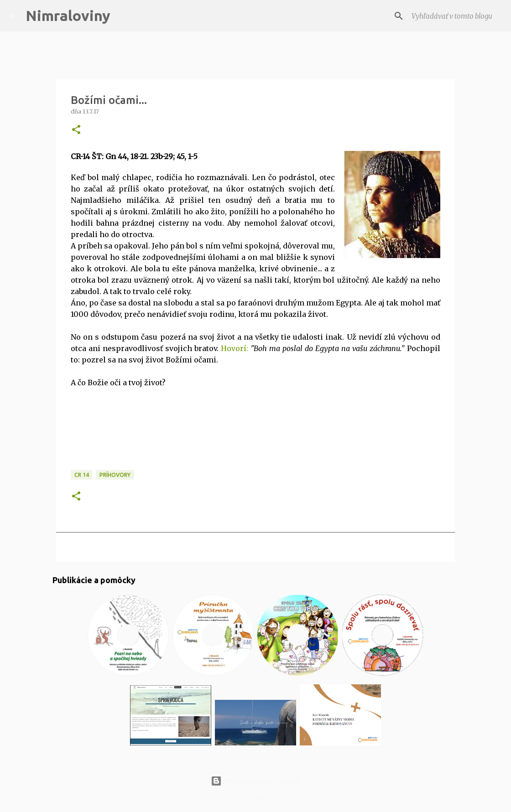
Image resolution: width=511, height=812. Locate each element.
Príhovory (115, 475)
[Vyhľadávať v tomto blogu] (456, 16)
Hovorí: (235, 348)
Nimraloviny (68, 16)
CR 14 (82, 475)
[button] (76, 130)
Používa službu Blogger (255, 781)
